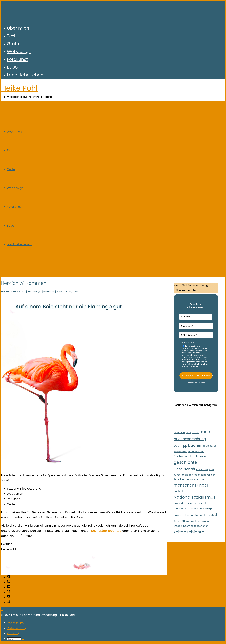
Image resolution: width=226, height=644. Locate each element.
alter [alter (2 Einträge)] (188, 432)
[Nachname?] (196, 326)
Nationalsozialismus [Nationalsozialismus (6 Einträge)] (195, 497)
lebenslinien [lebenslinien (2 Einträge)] (208, 475)
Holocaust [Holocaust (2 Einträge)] (202, 469)
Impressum (15, 623)
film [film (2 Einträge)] (191, 456)
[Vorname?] (196, 317)
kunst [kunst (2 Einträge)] (177, 475)
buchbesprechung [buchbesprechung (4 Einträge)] (190, 439)
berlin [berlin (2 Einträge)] (195, 432)
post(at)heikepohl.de (106, 531)
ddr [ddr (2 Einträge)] (215, 446)
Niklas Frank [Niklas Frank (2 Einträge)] (188, 503)
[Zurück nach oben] (2, 611)
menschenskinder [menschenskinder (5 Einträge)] (191, 485)
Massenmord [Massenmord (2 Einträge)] (198, 479)
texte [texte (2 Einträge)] (207, 515)
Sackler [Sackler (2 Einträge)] (194, 509)
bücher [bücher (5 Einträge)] (195, 445)
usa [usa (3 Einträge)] (182, 521)
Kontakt (12, 633)
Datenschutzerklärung (196, 384)
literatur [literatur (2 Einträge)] (185, 479)
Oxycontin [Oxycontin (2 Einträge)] (201, 503)
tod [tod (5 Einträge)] (214, 514)
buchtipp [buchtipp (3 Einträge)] (180, 446)
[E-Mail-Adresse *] (196, 335)
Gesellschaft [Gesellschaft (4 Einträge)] (184, 469)
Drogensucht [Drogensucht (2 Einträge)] (196, 451)
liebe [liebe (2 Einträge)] (177, 479)
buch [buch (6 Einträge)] (205, 432)
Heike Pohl (19, 88)
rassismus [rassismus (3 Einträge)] (181, 508)
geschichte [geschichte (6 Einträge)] (185, 462)
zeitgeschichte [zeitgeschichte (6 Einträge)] (189, 532)
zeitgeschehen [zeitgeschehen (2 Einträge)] (200, 526)
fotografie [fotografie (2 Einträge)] (200, 456)
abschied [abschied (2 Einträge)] (179, 432)
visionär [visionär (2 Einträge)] (205, 521)
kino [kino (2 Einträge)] (211, 469)
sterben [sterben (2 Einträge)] (199, 515)
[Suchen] (23, 640)
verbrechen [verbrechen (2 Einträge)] (193, 521)
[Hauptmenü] (2, 111)
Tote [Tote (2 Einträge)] (176, 521)
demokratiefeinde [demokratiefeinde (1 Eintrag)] (181, 452)
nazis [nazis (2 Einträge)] (177, 503)
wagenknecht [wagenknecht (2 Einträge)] (182, 526)
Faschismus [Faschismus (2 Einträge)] (181, 456)
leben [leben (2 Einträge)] (197, 475)
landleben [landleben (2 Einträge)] (187, 475)
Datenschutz (16, 628)
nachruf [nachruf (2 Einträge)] (178, 491)
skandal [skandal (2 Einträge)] (189, 515)
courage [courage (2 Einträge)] (208, 446)
